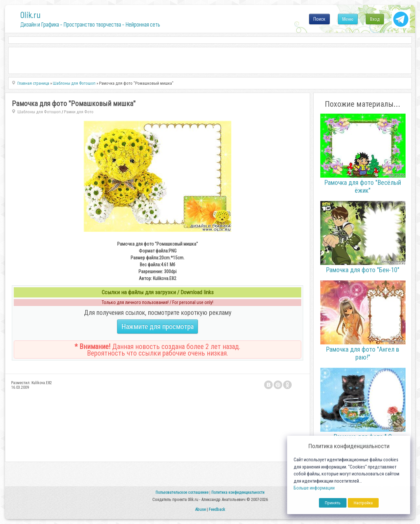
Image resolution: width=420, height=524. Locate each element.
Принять (333, 503)
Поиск (319, 19)
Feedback (217, 509)
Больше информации (314, 488)
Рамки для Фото (79, 112)
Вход (375, 19)
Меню (348, 19)
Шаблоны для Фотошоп (39, 112)
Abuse (200, 509)
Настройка (363, 503)
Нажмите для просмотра (157, 327)
